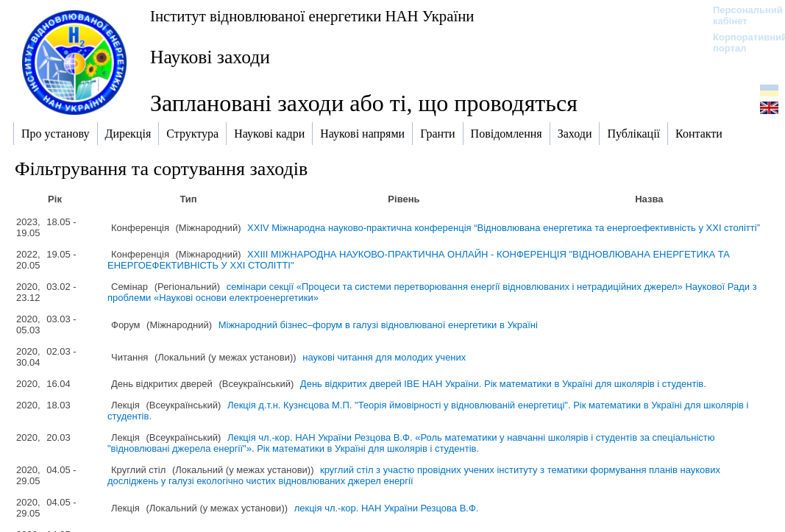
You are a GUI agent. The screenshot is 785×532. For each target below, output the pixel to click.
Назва (649, 199)
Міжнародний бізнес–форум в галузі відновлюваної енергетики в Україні (378, 325)
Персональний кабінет (740, 15)
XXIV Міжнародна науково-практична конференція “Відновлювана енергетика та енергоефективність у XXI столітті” (504, 228)
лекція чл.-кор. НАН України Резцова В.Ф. (387, 508)
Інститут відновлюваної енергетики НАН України (312, 16)
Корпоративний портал (740, 43)
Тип (188, 199)
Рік (55, 199)
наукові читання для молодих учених (384, 357)
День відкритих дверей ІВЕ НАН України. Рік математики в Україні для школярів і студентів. (503, 384)
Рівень (404, 199)
